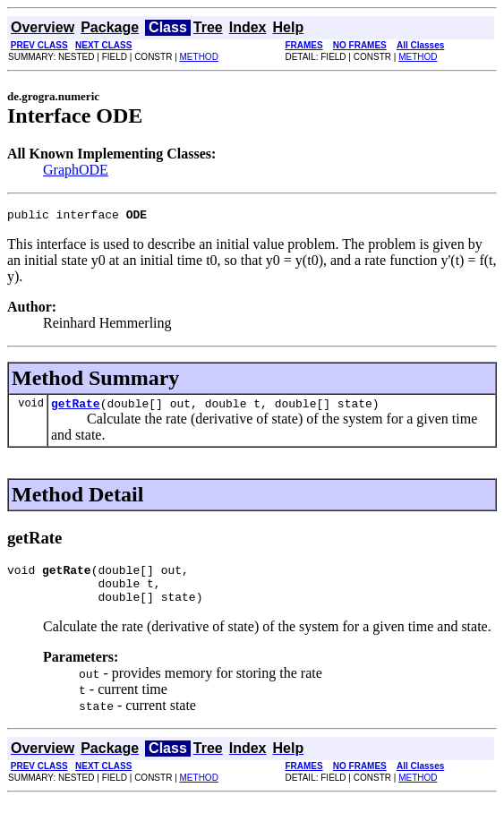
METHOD (199, 57)
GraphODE (76, 170)
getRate (76, 408)
